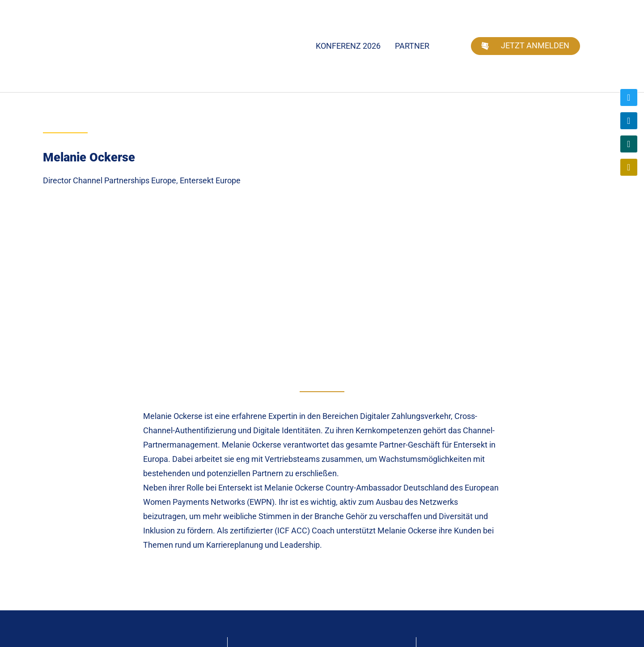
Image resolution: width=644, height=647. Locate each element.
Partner (412, 46)
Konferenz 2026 (348, 46)
